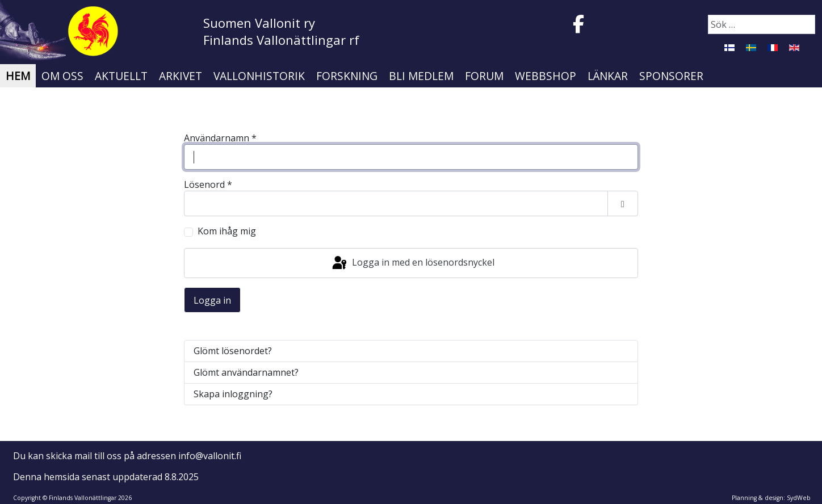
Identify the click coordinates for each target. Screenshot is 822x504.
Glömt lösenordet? (233, 351)
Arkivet (181, 76)
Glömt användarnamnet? (246, 372)
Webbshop (546, 76)
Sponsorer (671, 76)
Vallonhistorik (259, 76)
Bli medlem (421, 76)
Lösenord (208, 185)
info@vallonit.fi (210, 456)
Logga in (212, 300)
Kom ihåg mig (227, 231)
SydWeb (799, 498)
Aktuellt (121, 76)
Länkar (608, 76)
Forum (484, 76)
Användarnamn (220, 138)
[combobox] (762, 24)
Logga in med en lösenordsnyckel (412, 263)
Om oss (62, 76)
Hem (18, 76)
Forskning (347, 76)
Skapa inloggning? (233, 394)
